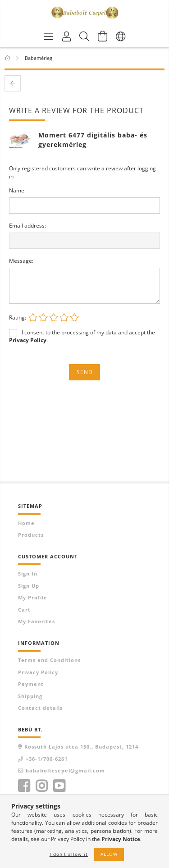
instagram (41, 786)
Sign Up (29, 586)
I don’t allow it (69, 854)
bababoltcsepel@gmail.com (65, 770)
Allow (109, 854)
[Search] (85, 36)
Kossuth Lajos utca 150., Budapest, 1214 (81, 747)
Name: (17, 190)
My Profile (33, 597)
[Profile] (67, 36)
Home (26, 523)
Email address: (27, 226)
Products (31, 535)
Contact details (40, 708)
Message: (21, 261)
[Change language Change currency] (121, 36)
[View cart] (103, 36)
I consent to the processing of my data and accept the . (82, 336)
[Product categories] (49, 36)
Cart (24, 610)
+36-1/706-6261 (47, 759)
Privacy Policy (38, 672)
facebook (24, 786)
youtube (59, 786)
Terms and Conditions (49, 660)
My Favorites (37, 621)
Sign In (28, 573)
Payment (31, 684)
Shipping (30, 696)
